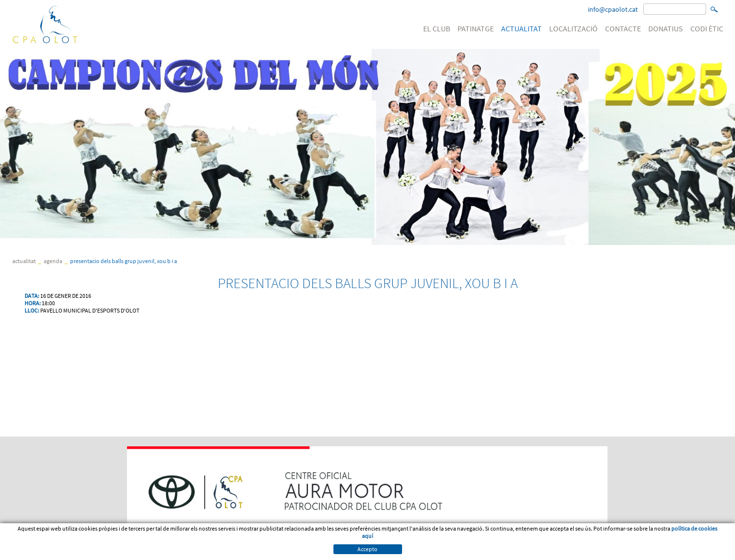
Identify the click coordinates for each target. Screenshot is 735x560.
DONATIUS (666, 28)
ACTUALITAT (521, 28)
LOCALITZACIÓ (573, 28)
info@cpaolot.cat (613, 9)
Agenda (53, 261)
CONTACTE (623, 28)
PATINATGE (476, 28)
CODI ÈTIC (707, 28)
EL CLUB (437, 28)
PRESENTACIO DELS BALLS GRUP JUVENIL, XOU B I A (124, 261)
